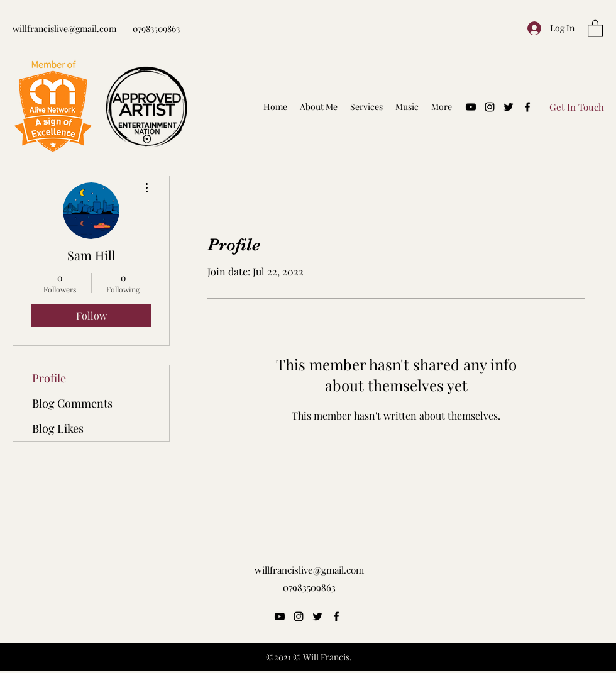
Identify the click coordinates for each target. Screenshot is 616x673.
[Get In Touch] (577, 107)
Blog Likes (58, 428)
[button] (595, 28)
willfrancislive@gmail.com (64, 29)
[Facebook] (527, 107)
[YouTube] (471, 107)
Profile (49, 378)
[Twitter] (509, 107)
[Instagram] (490, 107)
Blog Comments (72, 403)
